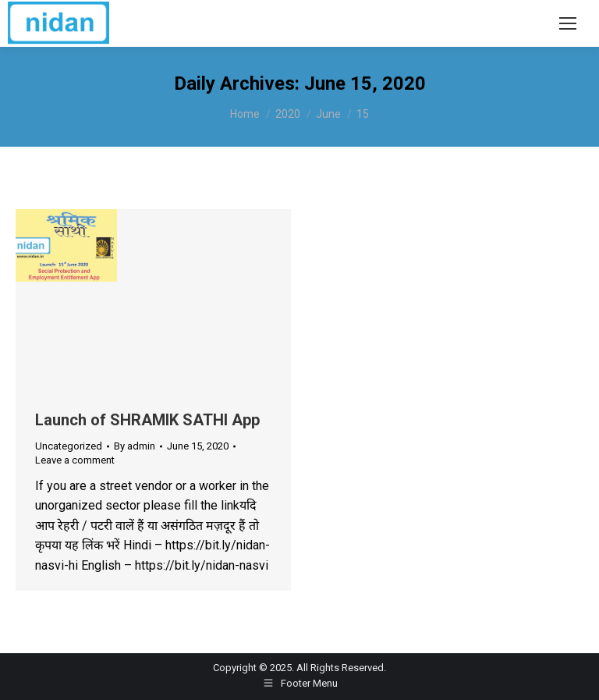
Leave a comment (75, 460)
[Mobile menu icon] (568, 23)
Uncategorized (69, 446)
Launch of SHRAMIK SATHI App (147, 420)
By (135, 446)
